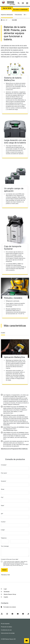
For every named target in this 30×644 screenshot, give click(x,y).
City (2, 497)
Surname (4, 481)
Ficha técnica (18, 15)
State (3, 505)
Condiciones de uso (6, 630)
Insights (6, 597)
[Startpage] (9, 3)
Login (5, 589)
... (9, 20)
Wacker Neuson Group (10, 594)
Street (3, 489)
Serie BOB (14, 20)
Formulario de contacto (10, 607)
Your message (5, 546)
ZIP (2, 514)
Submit (4, 570)
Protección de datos (6, 627)
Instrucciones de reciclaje (8, 633)
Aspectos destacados (7, 15)
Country (3, 522)
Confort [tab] (3, 333)
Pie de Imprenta (5, 624)
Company (4, 465)
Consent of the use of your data (10, 559)
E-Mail (3, 530)
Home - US (5, 20)
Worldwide (6, 592)
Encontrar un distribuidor (20, 10)
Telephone (4, 538)
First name (4, 473)
